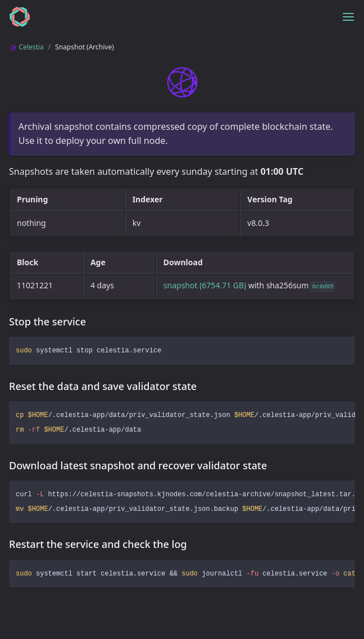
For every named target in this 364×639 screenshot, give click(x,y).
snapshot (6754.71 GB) (205, 285)
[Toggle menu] (348, 17)
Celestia (26, 47)
